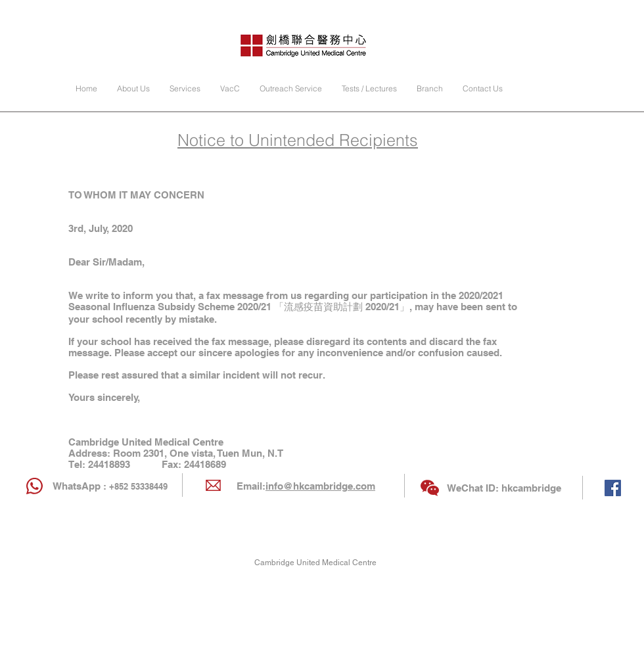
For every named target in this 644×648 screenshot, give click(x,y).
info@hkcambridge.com (320, 486)
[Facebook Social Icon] (613, 488)
